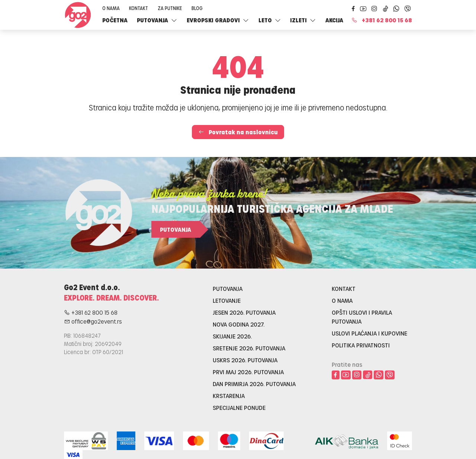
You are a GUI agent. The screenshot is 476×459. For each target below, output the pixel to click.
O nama (111, 8)
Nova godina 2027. (239, 324)
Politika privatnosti (361, 345)
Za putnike (170, 8)
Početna (115, 20)
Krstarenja (229, 396)
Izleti (303, 20)
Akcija (334, 20)
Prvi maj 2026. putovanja (248, 372)
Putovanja (157, 20)
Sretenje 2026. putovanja (249, 348)
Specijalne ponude (239, 407)
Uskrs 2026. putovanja (245, 360)
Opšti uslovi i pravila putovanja (362, 317)
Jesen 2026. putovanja (244, 312)
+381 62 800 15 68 (382, 20)
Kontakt (139, 8)
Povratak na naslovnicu (238, 132)
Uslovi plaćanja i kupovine (369, 333)
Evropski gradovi (218, 20)
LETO (270, 20)
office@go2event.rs (93, 321)
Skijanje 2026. (232, 336)
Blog (197, 8)
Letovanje (227, 300)
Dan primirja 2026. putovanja (254, 384)
